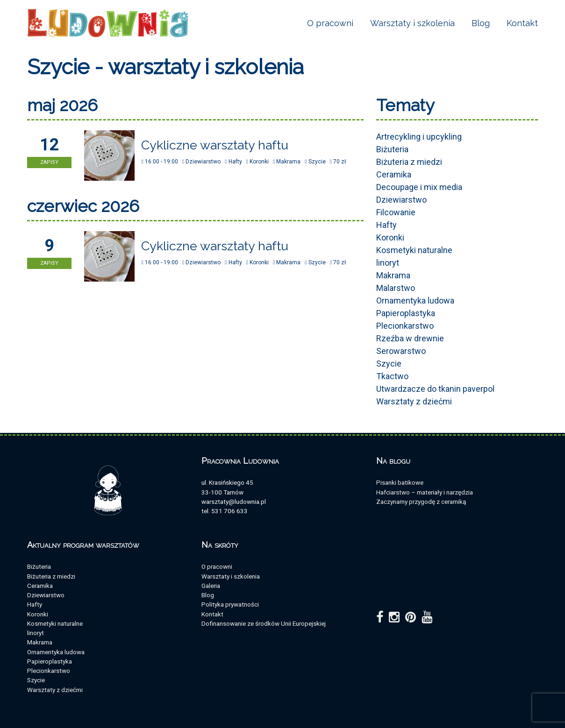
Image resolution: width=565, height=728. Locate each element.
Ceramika (394, 174)
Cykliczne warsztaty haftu (215, 145)
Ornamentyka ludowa (415, 300)
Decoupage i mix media (419, 187)
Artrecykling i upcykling (419, 137)
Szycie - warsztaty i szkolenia (165, 67)
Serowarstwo (401, 351)
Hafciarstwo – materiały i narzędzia (425, 492)
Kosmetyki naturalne (414, 250)
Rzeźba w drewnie (410, 338)
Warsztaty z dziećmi (414, 401)
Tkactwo (392, 376)
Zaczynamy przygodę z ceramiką (421, 502)
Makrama (393, 275)
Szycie (389, 364)
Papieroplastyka (406, 313)
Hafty (386, 225)
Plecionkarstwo (405, 326)
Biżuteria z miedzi (409, 162)
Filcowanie (396, 212)
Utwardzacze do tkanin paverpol (435, 389)
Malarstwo (396, 288)
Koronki (390, 237)
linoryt (388, 263)
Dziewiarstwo (401, 200)
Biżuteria (392, 149)
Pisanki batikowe (400, 482)
